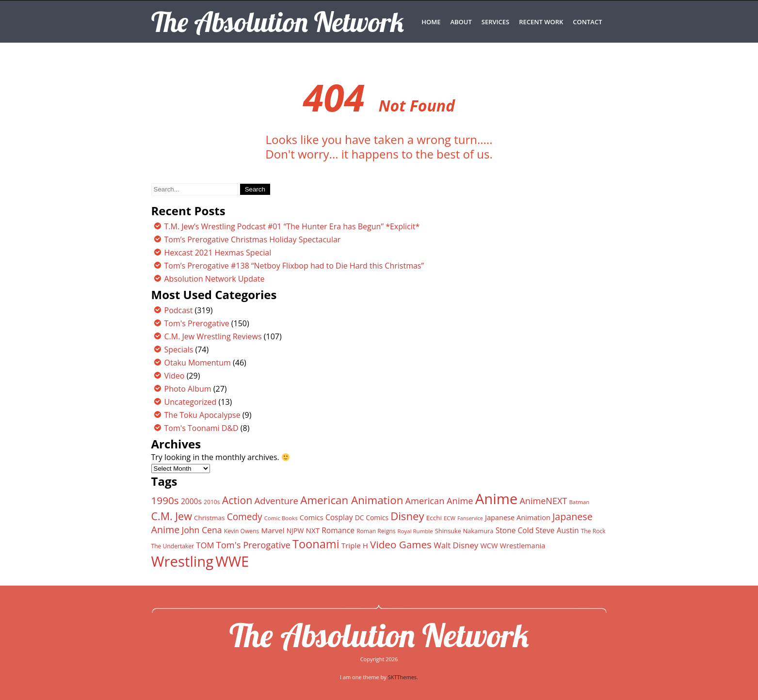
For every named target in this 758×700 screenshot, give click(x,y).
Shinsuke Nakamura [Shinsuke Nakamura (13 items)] (464, 531)
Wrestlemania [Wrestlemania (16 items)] (523, 545)
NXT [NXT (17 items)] (313, 530)
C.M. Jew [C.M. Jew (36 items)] (172, 516)
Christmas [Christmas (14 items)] (209, 518)
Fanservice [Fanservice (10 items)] (470, 518)
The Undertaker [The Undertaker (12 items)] (173, 546)
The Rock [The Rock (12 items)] (593, 531)
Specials (179, 350)
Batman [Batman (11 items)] (579, 502)
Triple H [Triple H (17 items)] (355, 545)
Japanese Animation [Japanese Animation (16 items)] (518, 517)
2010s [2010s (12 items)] (212, 502)
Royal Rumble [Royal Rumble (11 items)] (415, 531)
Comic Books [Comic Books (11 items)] (281, 518)
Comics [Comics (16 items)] (312, 517)
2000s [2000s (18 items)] (191, 501)
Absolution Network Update (215, 279)
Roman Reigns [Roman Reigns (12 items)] (376, 531)
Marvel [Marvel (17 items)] (273, 530)
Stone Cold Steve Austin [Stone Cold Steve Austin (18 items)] (537, 530)
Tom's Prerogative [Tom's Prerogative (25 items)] (253, 545)
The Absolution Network (379, 635)
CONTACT (587, 22)
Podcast (179, 310)
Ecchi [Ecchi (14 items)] (434, 518)
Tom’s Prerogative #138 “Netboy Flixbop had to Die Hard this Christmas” (294, 266)
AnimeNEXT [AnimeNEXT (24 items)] (543, 501)
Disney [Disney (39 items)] (407, 516)
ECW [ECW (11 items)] (450, 518)
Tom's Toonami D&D (202, 428)
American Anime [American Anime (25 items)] (439, 501)
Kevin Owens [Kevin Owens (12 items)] (242, 531)
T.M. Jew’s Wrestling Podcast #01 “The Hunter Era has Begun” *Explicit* (292, 226)
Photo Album (188, 389)
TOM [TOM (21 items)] (205, 545)
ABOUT (461, 22)
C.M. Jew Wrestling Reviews (213, 336)
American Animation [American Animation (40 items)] (352, 500)
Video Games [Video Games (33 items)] (401, 544)
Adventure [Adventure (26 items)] (276, 501)
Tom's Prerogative (197, 323)
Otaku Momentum (198, 363)
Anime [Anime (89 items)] (497, 499)
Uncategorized (191, 402)
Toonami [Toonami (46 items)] (316, 544)
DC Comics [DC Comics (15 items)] (372, 517)
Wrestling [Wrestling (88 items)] (183, 561)
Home (431, 22)
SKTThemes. (403, 677)
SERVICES (495, 22)
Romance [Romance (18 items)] (338, 530)
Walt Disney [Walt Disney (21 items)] (456, 545)
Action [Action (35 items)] (237, 500)
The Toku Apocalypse (202, 415)
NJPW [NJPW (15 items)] (295, 531)
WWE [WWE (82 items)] (232, 561)
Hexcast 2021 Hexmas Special (218, 253)
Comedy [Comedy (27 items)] (245, 517)
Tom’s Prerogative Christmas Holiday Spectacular (253, 239)
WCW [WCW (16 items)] (489, 545)
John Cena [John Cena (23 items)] (202, 530)
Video (175, 376)
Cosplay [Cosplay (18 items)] (339, 517)
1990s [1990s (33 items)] (165, 500)
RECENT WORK (541, 22)
